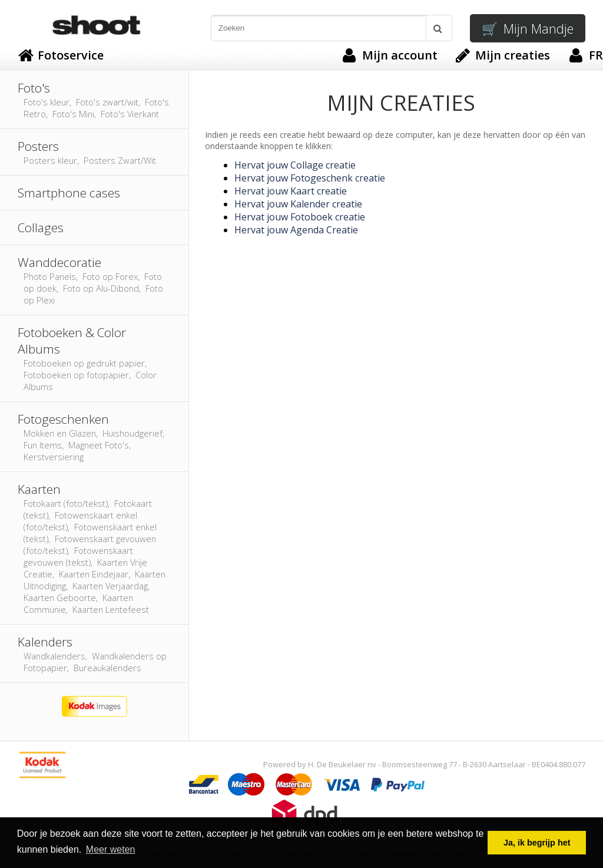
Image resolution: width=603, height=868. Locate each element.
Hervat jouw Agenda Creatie (296, 230)
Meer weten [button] (111, 849)
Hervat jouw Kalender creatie (298, 204)
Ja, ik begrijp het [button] (537, 843)
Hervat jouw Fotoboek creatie (300, 217)
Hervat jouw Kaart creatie (291, 191)
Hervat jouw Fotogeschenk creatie (310, 178)
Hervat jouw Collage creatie (295, 165)
